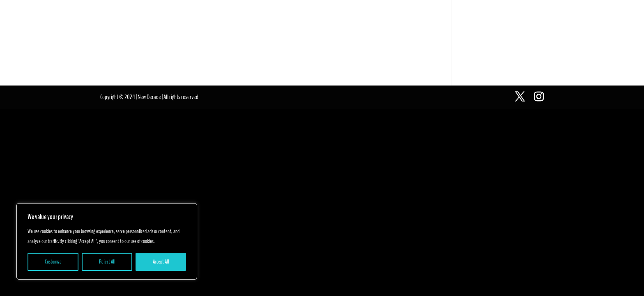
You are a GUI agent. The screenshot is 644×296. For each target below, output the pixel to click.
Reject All (107, 262)
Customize (53, 262)
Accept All (161, 262)
